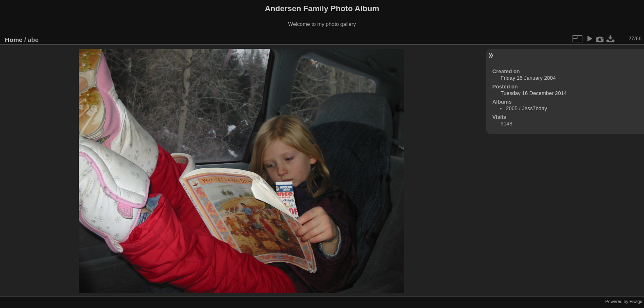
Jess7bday (535, 108)
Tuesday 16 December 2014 (534, 93)
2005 (512, 108)
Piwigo (636, 301)
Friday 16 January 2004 (528, 78)
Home (14, 40)
